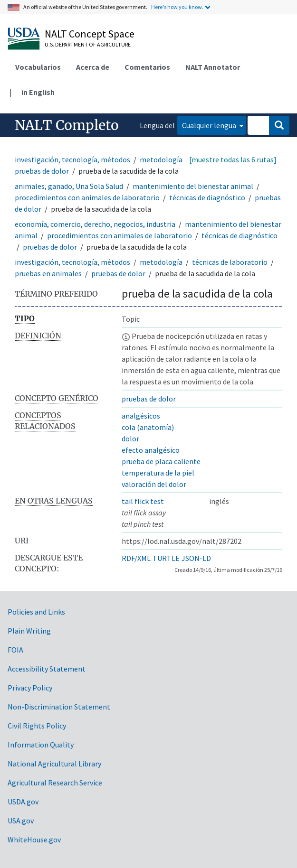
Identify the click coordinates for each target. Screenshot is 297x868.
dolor (130, 439)
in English (38, 92)
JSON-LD (196, 558)
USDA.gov (23, 802)
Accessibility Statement (47, 669)
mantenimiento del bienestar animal (193, 186)
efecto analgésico (151, 450)
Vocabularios (38, 67)
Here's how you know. (177, 7)
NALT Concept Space (90, 34)
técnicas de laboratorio (230, 262)
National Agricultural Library (54, 764)
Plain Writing (29, 631)
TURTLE (166, 558)
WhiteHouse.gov (34, 840)
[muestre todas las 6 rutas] (233, 159)
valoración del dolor (154, 484)
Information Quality (41, 745)
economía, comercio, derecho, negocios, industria (95, 224)
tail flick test (143, 501)
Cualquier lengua (210, 125)
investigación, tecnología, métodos (72, 159)
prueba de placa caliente (161, 461)
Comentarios (147, 67)
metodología (161, 159)
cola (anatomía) (148, 427)
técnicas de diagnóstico (207, 197)
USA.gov (21, 821)
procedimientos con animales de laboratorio (87, 197)
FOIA (15, 650)
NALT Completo (67, 125)
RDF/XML (136, 558)
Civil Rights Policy (37, 726)
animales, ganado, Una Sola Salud (69, 186)
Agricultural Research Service (55, 783)
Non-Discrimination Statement (59, 707)
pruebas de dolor (42, 171)
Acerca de (93, 67)
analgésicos (141, 416)
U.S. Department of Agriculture (88, 44)
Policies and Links (36, 612)
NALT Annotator (213, 67)
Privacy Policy (30, 688)
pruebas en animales (48, 273)
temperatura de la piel (158, 473)
